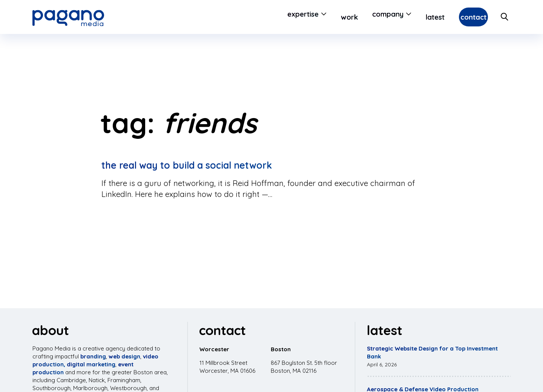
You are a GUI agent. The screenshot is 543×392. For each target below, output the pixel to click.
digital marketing (91, 364)
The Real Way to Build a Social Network (187, 165)
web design (124, 356)
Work (331, 17)
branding (93, 356)
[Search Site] (505, 17)
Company (369, 17)
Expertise (285, 17)
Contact (464, 17)
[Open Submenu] (304, 17)
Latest (417, 17)
